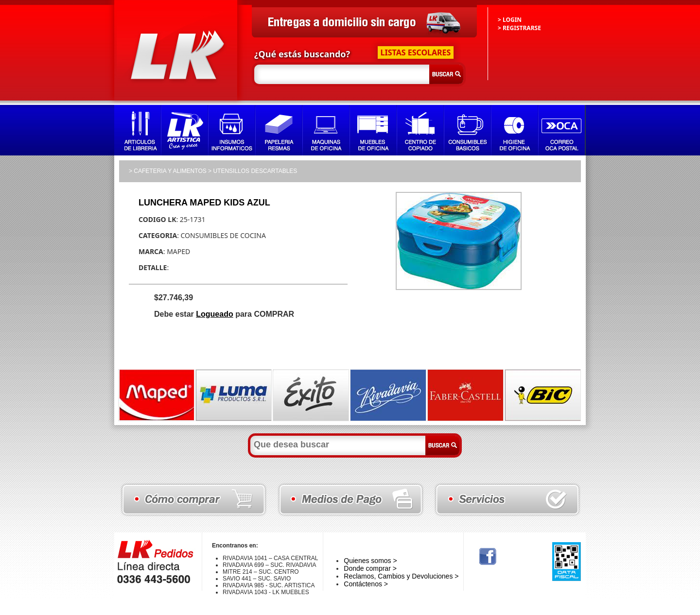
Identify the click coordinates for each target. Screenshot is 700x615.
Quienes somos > (370, 561)
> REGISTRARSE (519, 28)
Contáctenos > (366, 584)
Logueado (214, 314)
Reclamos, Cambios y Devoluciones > (401, 576)
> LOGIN (510, 20)
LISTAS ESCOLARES (416, 52)
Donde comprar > (370, 568)
